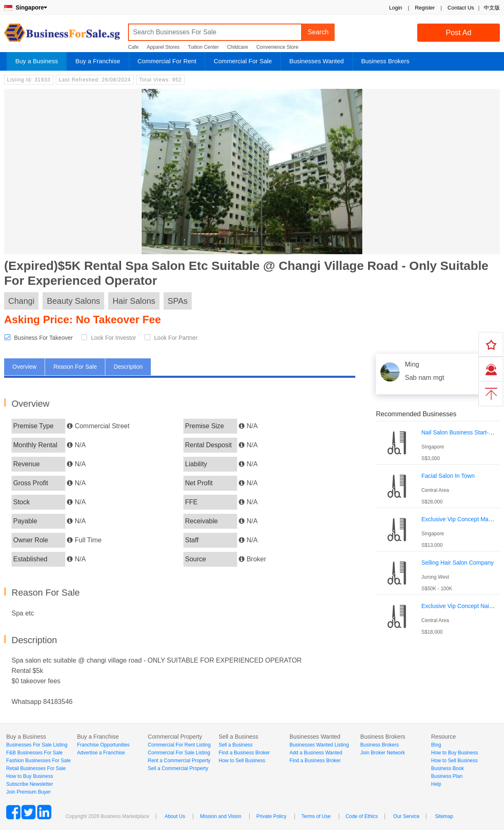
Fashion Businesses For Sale (38, 761)
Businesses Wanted (316, 61)
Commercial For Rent (167, 61)
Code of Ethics (362, 816)
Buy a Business (37, 61)
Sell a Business (235, 745)
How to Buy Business (30, 776)
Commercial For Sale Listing (179, 753)
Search (318, 32)
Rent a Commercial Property (179, 761)
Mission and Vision (221, 816)
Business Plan (447, 776)
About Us (175, 816)
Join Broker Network (383, 753)
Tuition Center (203, 47)
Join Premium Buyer (29, 792)
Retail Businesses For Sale (36, 768)
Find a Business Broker (244, 753)
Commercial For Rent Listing (179, 745)
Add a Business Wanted (316, 753)
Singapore (26, 7)
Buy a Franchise (97, 61)
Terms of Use (316, 816)
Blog (436, 745)
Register (425, 8)
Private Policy (271, 816)
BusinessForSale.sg (62, 35)
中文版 (492, 8)
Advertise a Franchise (101, 753)
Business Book (448, 768)
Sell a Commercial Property (178, 768)
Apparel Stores (163, 47)
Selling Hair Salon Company (458, 563)
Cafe (133, 47)
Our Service (406, 816)
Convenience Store (277, 47)
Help (436, 784)
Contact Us (461, 8)
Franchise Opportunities (103, 745)
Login (396, 8)
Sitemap (444, 816)
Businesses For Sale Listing (37, 745)
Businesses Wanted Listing (319, 745)
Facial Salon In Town (448, 476)
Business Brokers (385, 61)
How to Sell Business (242, 761)
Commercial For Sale (243, 61)
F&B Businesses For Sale (34, 753)
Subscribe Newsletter (30, 784)
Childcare (238, 47)
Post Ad (459, 33)
